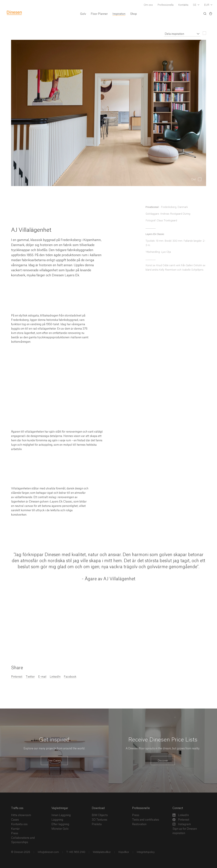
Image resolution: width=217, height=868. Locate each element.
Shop (133, 14)
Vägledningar (60, 808)
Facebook (70, 677)
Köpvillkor (123, 852)
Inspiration (119, 14)
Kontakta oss (19, 824)
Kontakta (183, 5)
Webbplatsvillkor (101, 852)
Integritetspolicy (145, 852)
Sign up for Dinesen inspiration (185, 831)
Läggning (57, 820)
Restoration (139, 824)
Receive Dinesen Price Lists (163, 740)
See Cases (54, 761)
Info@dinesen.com (48, 852)
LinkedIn (55, 677)
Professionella (165, 5)
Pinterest (17, 677)
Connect (178, 808)
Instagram (182, 824)
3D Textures (100, 820)
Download (98, 808)
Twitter (30, 677)
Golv (83, 14)
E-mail (42, 677)
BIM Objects (100, 815)
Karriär (15, 829)
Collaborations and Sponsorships (23, 840)
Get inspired (54, 740)
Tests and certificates (146, 820)
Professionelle (141, 808)
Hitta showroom (21, 815)
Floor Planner (99, 14)
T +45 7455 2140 (75, 852)
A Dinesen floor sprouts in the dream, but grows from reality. (163, 749)
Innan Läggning (61, 815)
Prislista (97, 824)
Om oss (148, 5)
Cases (15, 820)
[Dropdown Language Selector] (196, 5)
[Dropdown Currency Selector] (208, 5)
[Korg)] (211, 14)
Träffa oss (17, 808)
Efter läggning (60, 824)
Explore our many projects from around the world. (54, 749)
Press (15, 833)
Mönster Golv (60, 829)
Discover (163, 761)
